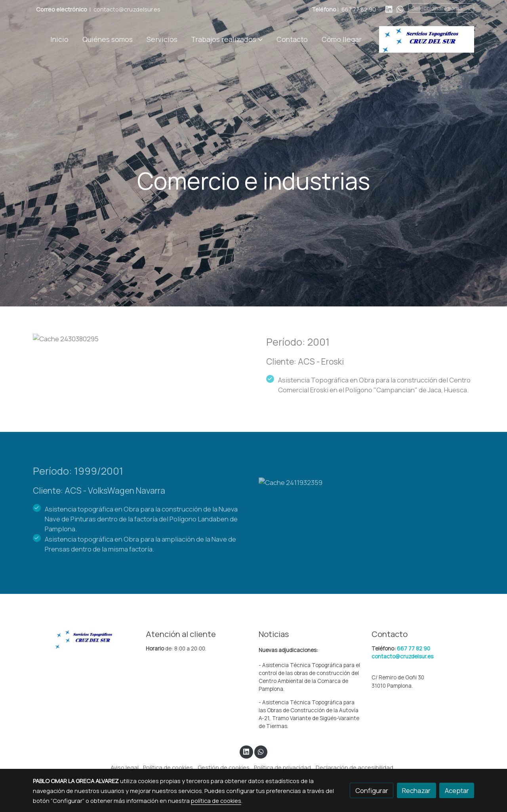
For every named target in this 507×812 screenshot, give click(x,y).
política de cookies (216, 801)
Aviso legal (125, 767)
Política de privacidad (282, 767)
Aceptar (457, 790)
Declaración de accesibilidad (355, 767)
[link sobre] (84, 638)
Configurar (372, 790)
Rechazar (416, 790)
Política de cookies (168, 767)
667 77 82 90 (359, 9)
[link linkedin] (389, 9)
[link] (427, 39)
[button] (227, 39)
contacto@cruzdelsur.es (127, 9)
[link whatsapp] (400, 9)
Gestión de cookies (224, 767)
